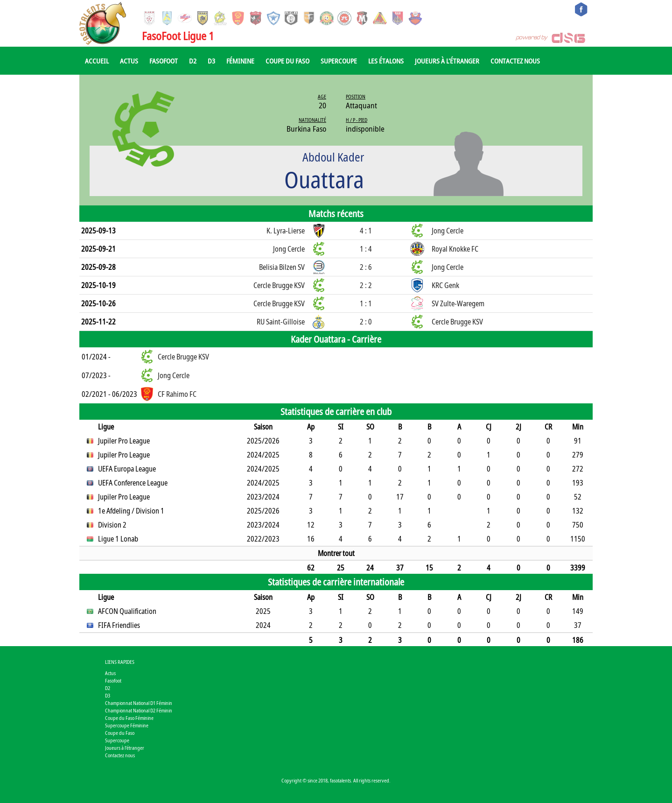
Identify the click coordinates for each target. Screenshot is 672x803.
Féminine (240, 61)
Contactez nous (515, 61)
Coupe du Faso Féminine (129, 718)
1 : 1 (366, 303)
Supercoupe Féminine (127, 725)
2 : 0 (366, 322)
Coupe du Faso (287, 61)
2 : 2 (366, 285)
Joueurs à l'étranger (447, 61)
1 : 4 (366, 249)
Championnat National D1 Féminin (139, 703)
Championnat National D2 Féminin (139, 710)
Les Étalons (386, 61)
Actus (129, 61)
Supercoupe (339, 61)
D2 (193, 61)
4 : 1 (366, 231)
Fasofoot (164, 61)
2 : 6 (366, 267)
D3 (211, 61)
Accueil (97, 61)
